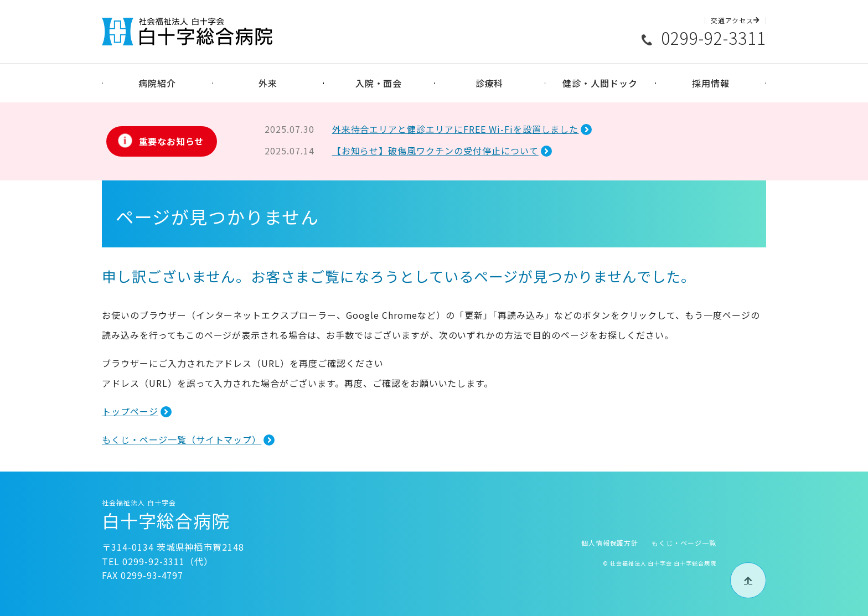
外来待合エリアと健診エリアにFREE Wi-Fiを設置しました (456, 129)
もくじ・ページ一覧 (684, 543)
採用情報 (711, 83)
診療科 (490, 83)
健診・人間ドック (600, 83)
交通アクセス (735, 20)
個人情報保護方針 (610, 543)
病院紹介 (157, 83)
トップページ (130, 411)
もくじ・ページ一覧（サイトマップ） (182, 439)
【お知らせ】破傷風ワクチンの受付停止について (435, 151)
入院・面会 (379, 83)
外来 (268, 83)
